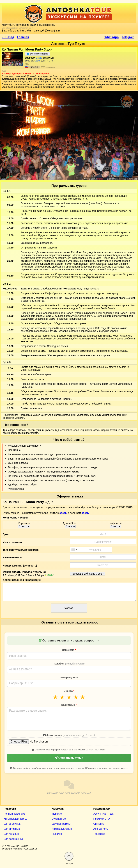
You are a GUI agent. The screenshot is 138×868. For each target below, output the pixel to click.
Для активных (12, 829)
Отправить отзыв (69, 758)
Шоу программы (61, 824)
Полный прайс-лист (15, 814)
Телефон (69, 664)
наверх (69, 862)
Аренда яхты (101, 829)
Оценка (69, 691)
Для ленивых (11, 834)
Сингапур (99, 824)
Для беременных (13, 839)
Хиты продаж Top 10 (15, 819)
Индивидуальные (62, 829)
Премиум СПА (102, 819)
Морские (57, 814)
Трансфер (99, 834)
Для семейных (12, 824)
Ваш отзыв (69, 705)
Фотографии (69, 735)
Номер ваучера (69, 677)
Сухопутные (59, 819)
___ (54, 839)
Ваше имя (69, 650)
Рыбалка (57, 834)
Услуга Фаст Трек (103, 814)
